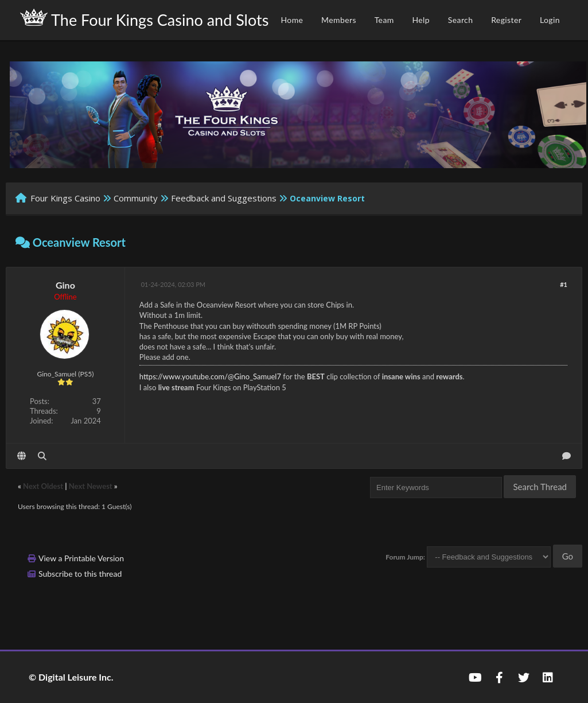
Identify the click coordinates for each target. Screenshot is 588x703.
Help (421, 20)
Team (384, 20)
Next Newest (91, 486)
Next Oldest (43, 486)
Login (550, 20)
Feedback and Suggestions (224, 198)
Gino (65, 285)
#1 (564, 284)
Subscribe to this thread (80, 574)
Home (292, 20)
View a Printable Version (81, 558)
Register (506, 20)
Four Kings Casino (65, 198)
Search (461, 20)
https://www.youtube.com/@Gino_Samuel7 (210, 376)
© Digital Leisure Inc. (71, 677)
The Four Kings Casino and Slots (144, 19)
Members (339, 20)
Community (136, 198)
